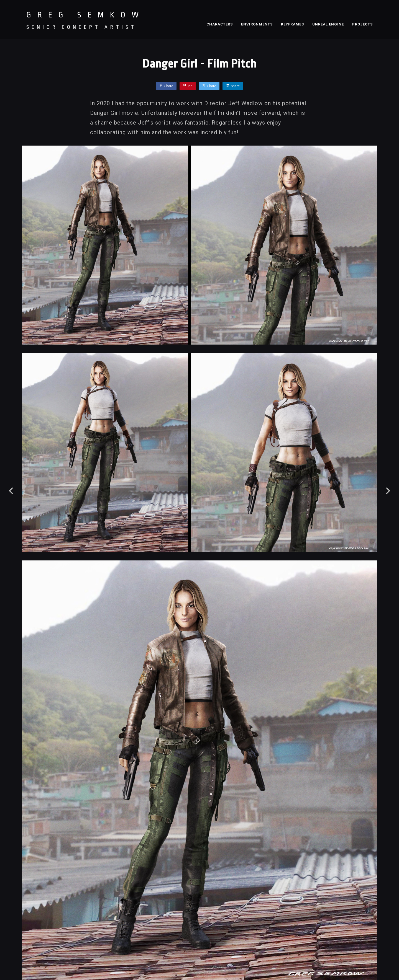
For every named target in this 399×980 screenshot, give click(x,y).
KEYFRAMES (292, 24)
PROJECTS (362, 24)
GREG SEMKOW (86, 15)
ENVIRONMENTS (257, 24)
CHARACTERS (220, 24)
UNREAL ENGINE (328, 24)
